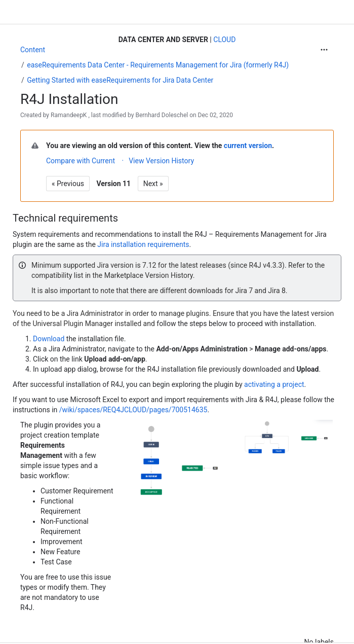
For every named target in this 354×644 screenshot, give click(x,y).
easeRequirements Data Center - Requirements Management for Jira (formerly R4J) (158, 65)
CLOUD (224, 40)
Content (33, 50)
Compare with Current (81, 161)
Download (50, 339)
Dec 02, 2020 (215, 115)
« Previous (68, 184)
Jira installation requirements (143, 244)
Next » (153, 184)
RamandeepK (69, 115)
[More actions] (324, 50)
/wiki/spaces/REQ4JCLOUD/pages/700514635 (133, 410)
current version (248, 146)
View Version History (161, 161)
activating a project (274, 384)
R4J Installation (69, 99)
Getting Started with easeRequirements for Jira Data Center (120, 80)
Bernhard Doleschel (162, 115)
